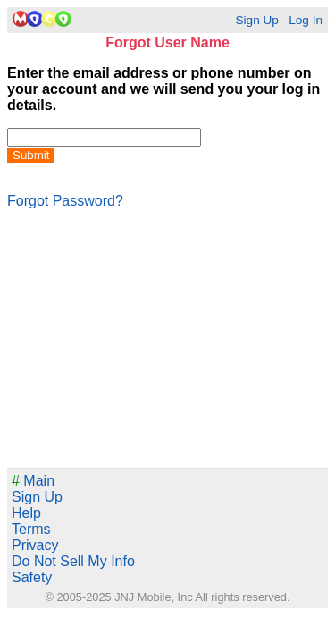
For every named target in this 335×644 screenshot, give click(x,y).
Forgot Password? (65, 201)
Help (26, 513)
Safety (32, 577)
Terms (31, 529)
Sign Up (256, 20)
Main (33, 481)
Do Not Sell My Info (73, 561)
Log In (306, 20)
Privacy (35, 545)
